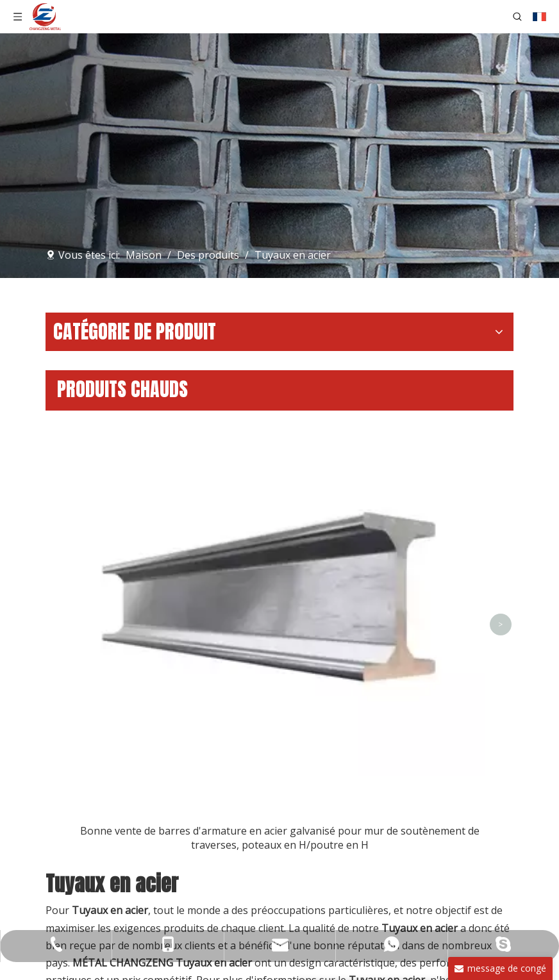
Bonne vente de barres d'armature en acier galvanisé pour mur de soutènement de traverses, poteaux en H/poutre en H (280, 838)
